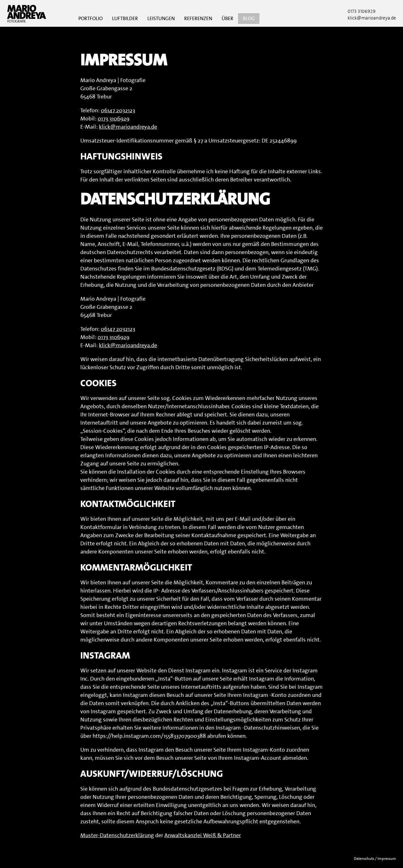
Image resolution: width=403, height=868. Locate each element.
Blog (249, 18)
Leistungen (161, 18)
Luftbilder (125, 18)
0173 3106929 (362, 11)
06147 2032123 (118, 110)
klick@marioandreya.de (128, 127)
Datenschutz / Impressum (375, 859)
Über (227, 18)
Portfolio (91, 18)
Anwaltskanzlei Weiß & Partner (203, 835)
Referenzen (198, 18)
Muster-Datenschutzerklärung (117, 835)
